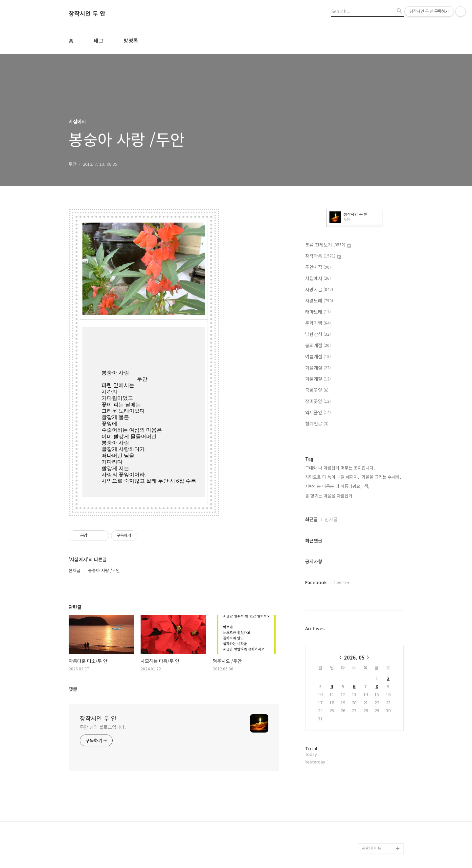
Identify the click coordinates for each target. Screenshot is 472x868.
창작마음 (323, 256)
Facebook (316, 582)
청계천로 (317, 423)
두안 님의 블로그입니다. (103, 727)
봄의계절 (318, 345)
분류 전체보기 (328, 245)
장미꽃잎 (318, 401)
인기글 (331, 519)
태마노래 (318, 312)
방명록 (131, 40)
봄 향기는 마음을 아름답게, (329, 496)
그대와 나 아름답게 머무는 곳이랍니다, (340, 468)
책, (367, 486)
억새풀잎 (318, 412)
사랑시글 (319, 289)
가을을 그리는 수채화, (381, 477)
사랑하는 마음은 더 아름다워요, (333, 486)
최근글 (312, 519)
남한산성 (318, 334)
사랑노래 (319, 301)
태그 (99, 40)
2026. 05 (354, 657)
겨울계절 (318, 379)
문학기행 (318, 323)
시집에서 (318, 278)
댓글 (73, 688)
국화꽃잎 (317, 390)
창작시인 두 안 (87, 13)
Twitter (342, 582)
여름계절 (318, 356)
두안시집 (318, 267)
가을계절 (318, 368)
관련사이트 (372, 848)
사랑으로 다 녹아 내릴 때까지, (332, 477)
